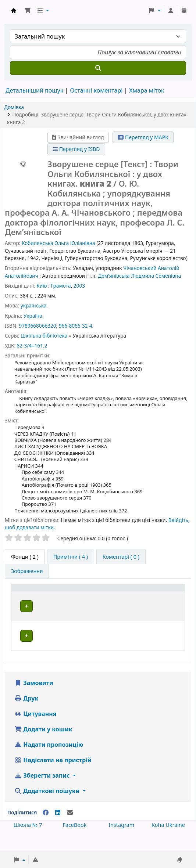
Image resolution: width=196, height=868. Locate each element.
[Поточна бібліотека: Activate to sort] (82, 595)
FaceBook (74, 841)
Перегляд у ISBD (76, 149)
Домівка (14, 107)
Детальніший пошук (34, 90)
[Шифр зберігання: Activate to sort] (130, 595)
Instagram (121, 841)
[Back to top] (174, 845)
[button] (28, 11)
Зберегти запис (43, 792)
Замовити (34, 699)
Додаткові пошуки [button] (48, 807)
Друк (26, 715)
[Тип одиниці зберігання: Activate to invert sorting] (35, 595)
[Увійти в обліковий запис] (171, 11)
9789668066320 (37, 326)
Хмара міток (147, 90)
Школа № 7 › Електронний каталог (14, 11)
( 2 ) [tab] (25, 557)
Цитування (35, 730)
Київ (42, 286)
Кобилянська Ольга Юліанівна (58, 243)
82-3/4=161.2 (32, 345)
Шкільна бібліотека (44, 336)
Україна (33, 316)
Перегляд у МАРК (143, 137)
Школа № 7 (28, 841)
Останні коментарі (96, 90)
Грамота (61, 286)
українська (33, 305)
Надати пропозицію (49, 761)
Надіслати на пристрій (53, 777)
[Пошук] (98, 68)
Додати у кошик (43, 746)
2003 (79, 286)
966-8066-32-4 (76, 326)
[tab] (71, 557)
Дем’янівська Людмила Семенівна (139, 276)
